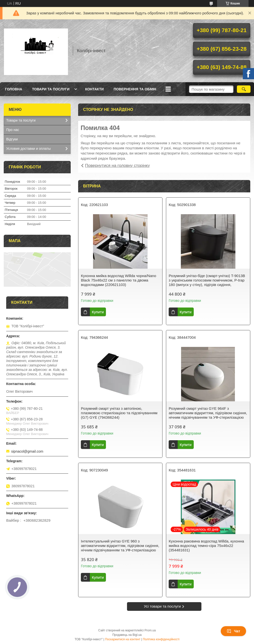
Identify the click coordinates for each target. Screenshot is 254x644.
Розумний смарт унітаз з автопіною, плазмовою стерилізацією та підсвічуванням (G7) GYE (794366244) (119, 413)
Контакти (94, 89)
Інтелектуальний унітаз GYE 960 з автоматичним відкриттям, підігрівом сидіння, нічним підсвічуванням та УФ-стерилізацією (120, 546)
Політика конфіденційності (161, 639)
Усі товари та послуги (162, 606)
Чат (233, 631)
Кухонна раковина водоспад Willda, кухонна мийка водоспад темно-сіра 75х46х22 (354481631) (206, 546)
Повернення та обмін (135, 89)
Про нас (13, 130)
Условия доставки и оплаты (28, 149)
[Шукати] (244, 89)
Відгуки (12, 139)
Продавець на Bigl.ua (127, 635)
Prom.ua (150, 630)
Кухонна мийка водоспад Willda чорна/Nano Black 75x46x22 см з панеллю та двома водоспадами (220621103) (118, 280)
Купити (98, 312)
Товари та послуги (51, 89)
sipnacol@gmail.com (27, 451)
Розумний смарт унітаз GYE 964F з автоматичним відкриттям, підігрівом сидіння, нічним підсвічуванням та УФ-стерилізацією (208, 413)
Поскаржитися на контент (123, 639)
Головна (14, 89)
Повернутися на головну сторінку (117, 166)
